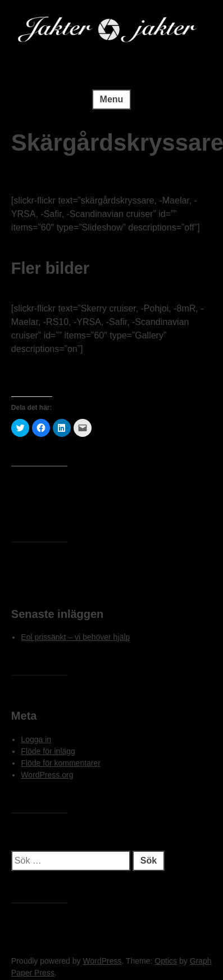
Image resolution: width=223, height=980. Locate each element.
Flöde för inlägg (48, 751)
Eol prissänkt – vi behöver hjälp (75, 637)
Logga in (36, 739)
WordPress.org (47, 775)
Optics (166, 961)
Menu (112, 99)
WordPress (102, 961)
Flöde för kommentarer (61, 763)
